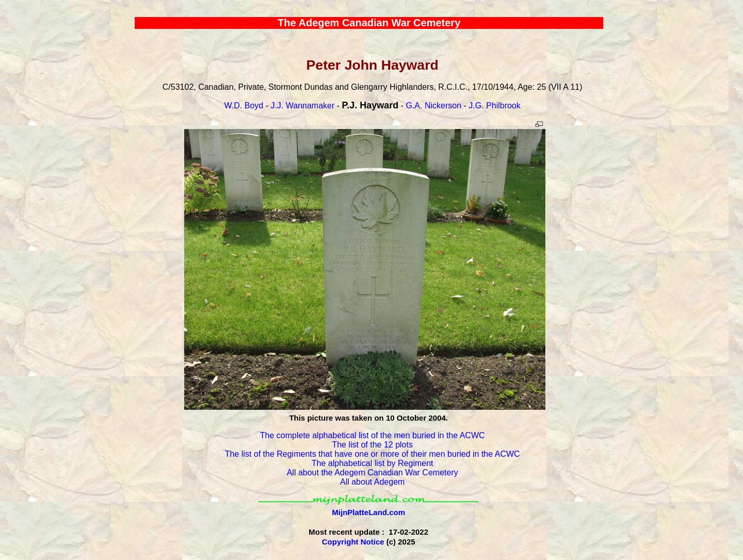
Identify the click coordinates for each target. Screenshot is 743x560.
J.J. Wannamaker (302, 106)
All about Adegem (372, 482)
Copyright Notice (353, 542)
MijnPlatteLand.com (368, 512)
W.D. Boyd (244, 106)
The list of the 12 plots (372, 445)
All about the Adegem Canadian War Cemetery (373, 473)
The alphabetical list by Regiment (373, 463)
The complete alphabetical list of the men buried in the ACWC (373, 435)
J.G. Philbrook (494, 106)
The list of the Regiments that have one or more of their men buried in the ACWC (373, 454)
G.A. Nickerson (433, 106)
